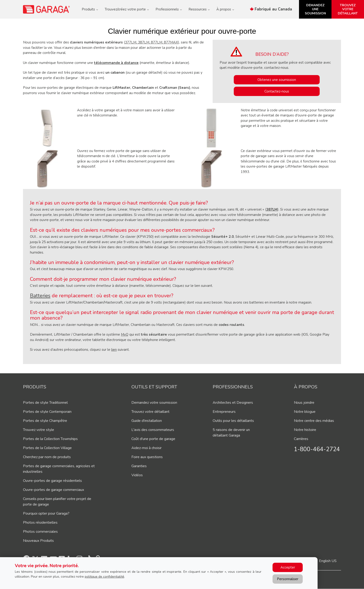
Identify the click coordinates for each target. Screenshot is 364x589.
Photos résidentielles (40, 523)
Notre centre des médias (314, 421)
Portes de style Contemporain (47, 412)
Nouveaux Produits (38, 541)
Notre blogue (305, 412)
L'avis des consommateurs (153, 430)
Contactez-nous (277, 91)
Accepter (288, 567)
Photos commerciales (40, 532)
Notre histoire (305, 430)
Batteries (40, 296)
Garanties (139, 466)
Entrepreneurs (224, 412)
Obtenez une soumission (277, 80)
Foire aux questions (147, 457)
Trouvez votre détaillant (150, 412)
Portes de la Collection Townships (50, 439)
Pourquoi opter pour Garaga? (46, 513)
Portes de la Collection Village (47, 448)
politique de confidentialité (104, 577)
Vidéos (137, 475)
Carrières (301, 439)
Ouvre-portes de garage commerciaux (54, 490)
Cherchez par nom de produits (47, 457)
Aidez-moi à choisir (146, 448)
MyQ (125, 334)
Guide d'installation (147, 421)
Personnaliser (288, 579)
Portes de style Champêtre (45, 421)
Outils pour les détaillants (233, 421)
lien (114, 350)
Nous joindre (304, 403)
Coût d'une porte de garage (153, 439)
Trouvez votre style (39, 430)
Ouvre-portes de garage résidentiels (52, 481)
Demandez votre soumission (154, 403)
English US (328, 561)
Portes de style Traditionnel (45, 403)
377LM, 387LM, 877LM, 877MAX (151, 42)
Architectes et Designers (233, 403)
